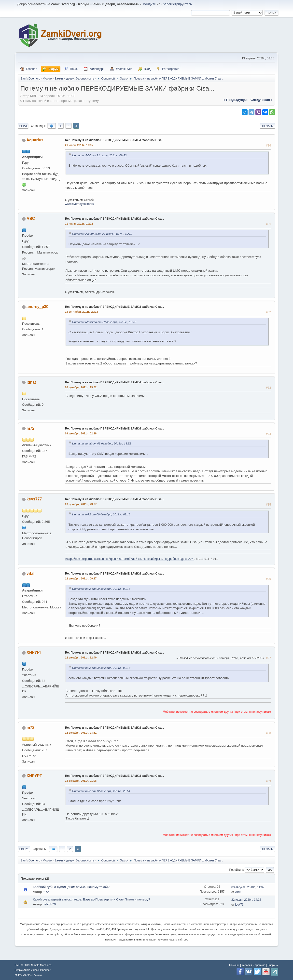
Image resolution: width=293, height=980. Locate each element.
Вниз (23, 126)
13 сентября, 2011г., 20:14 (82, 312)
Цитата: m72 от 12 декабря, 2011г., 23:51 (101, 791)
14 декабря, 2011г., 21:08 (81, 781)
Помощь (234, 965)
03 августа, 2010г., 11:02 (248, 887)
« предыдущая (235, 100)
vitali (31, 573)
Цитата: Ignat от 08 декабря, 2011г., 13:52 (102, 443)
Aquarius (35, 140)
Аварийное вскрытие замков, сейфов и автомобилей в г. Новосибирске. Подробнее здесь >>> (130, 559)
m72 (30, 428)
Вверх (24, 849)
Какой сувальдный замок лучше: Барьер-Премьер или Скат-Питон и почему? (92, 899)
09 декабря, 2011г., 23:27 (81, 504)
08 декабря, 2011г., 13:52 (81, 387)
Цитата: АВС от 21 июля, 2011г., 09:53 (99, 155)
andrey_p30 (37, 307)
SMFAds (19, 975)
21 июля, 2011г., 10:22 (79, 224)
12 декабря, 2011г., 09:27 (81, 578)
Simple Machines (41, 965)
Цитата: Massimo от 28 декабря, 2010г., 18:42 (104, 322)
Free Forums (35, 975)
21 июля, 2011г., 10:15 (79, 145)
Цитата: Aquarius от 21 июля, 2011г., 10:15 (102, 234)
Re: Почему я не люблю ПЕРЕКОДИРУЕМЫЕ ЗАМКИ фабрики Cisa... (115, 140)
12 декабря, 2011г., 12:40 (81, 658)
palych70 (49, 904)
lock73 (239, 905)
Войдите (149, 4)
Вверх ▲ (273, 965)
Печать (267, 126)
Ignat (31, 382)
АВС (31, 219)
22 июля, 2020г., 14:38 (246, 900)
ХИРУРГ (34, 652)
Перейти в (236, 870)
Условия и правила (253, 965)
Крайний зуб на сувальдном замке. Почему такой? (71, 887)
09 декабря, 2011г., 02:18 (81, 433)
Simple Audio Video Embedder (33, 970)
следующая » (262, 100)
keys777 (34, 499)
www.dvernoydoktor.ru (80, 204)
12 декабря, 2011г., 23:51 (81, 733)
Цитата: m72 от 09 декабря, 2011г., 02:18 (101, 514)
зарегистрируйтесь (177, 4)
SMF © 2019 (22, 965)
